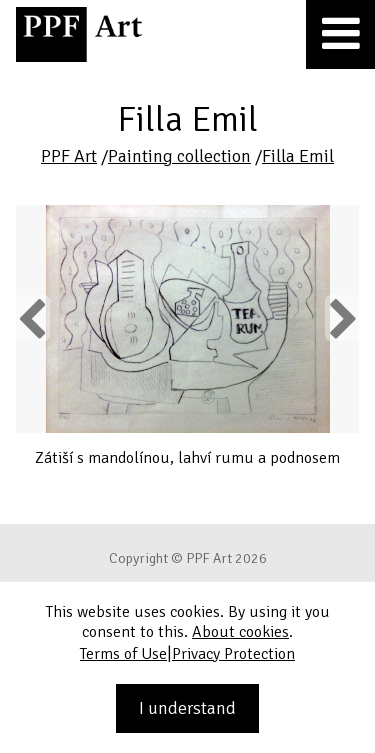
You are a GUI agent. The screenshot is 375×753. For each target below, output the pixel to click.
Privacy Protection (233, 654)
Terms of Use (123, 654)
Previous (33, 318)
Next (341, 318)
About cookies (240, 632)
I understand (187, 708)
